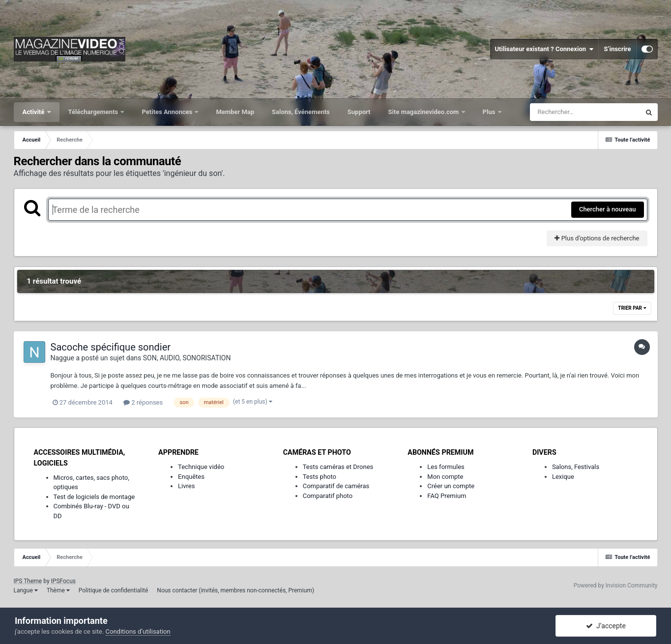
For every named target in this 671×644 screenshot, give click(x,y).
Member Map (235, 112)
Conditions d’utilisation (138, 631)
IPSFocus (63, 581)
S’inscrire (617, 49)
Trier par (632, 308)
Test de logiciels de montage (94, 497)
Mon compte (445, 477)
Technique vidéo (201, 467)
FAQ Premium (447, 496)
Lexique (563, 477)
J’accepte (606, 626)
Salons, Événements (301, 112)
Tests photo (320, 477)
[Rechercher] (585, 112)
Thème (58, 590)
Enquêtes (191, 477)
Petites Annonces (168, 112)
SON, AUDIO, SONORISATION (187, 358)
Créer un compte (451, 486)
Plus (490, 112)
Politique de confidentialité (114, 590)
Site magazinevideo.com (424, 112)
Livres (186, 486)
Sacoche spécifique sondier (111, 347)
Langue (26, 590)
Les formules (446, 467)
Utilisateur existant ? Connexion (544, 49)
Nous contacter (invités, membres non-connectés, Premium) (235, 590)
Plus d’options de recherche (597, 238)
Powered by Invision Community (616, 585)
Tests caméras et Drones (338, 467)
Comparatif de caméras (336, 486)
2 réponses (143, 402)
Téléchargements (94, 112)
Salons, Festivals (576, 467)
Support (359, 112)
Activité (34, 112)
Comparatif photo (328, 496)
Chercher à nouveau (608, 209)
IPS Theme (28, 581)
